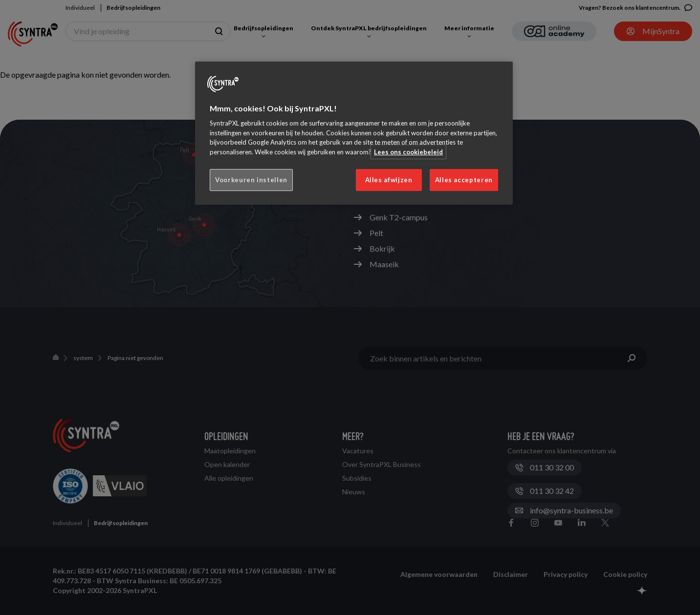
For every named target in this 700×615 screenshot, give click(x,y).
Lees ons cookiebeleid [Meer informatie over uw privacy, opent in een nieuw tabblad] (408, 152)
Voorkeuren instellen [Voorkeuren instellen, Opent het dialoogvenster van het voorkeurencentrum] (251, 180)
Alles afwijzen (389, 180)
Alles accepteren (464, 180)
